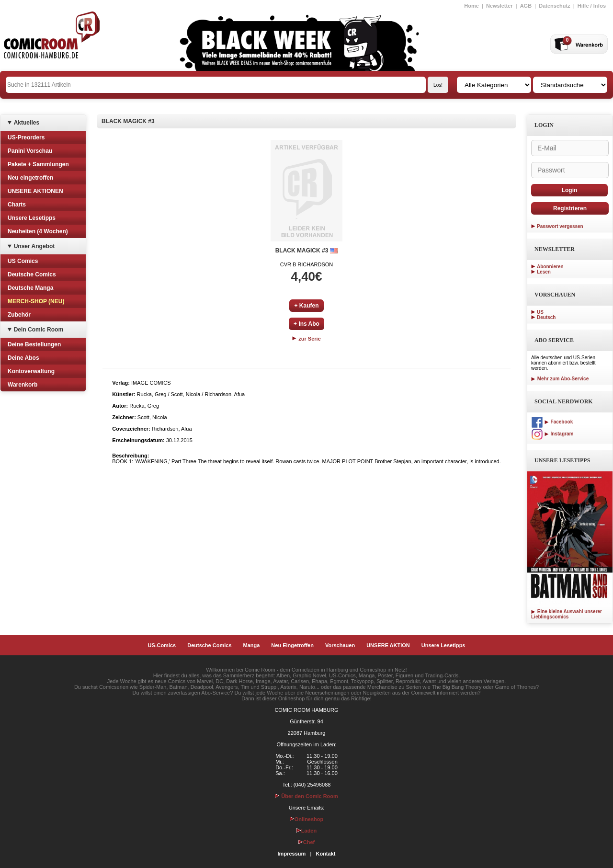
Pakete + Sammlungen (38, 164)
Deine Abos (23, 358)
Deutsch (546, 317)
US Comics (23, 261)
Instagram (552, 434)
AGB (526, 6)
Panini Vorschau (30, 151)
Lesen (544, 272)
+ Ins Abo (306, 324)
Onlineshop (307, 819)
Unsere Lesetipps (32, 218)
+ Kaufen (306, 306)
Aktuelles (27, 123)
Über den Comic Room (306, 796)
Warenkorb (23, 385)
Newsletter (499, 6)
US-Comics (162, 645)
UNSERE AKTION (388, 645)
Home (471, 6)
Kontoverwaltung (31, 371)
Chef (306, 842)
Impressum (292, 854)
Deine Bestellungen (34, 344)
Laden (306, 831)
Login (570, 190)
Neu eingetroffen (30, 178)
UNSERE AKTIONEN (35, 191)
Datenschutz (554, 6)
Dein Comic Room (39, 330)
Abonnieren (550, 267)
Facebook (552, 422)
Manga (252, 645)
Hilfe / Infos (592, 6)
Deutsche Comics (32, 274)
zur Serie (306, 339)
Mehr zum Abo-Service (560, 379)
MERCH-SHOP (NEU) (36, 301)
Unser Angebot (34, 246)
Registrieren (570, 208)
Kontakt (325, 854)
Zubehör (19, 315)
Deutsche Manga (30, 288)
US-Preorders (26, 137)
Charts (17, 205)
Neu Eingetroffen (292, 645)
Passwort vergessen (560, 226)
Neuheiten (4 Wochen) (38, 231)
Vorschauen (340, 645)
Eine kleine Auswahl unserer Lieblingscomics (567, 614)
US (540, 312)
